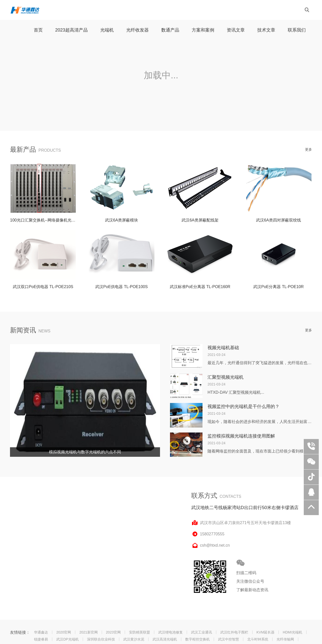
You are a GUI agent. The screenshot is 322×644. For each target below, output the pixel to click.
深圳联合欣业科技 (101, 639)
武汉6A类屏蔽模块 (121, 220)
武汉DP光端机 (67, 639)
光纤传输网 (285, 639)
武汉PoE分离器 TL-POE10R (278, 287)
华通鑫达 (41, 632)
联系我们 (297, 30)
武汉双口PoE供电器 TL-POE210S (43, 287)
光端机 (107, 30)
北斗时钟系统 (258, 639)
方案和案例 (203, 30)
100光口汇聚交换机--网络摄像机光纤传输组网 (51, 220)
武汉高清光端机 (165, 639)
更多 (308, 149)
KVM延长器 (265, 632)
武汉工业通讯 (201, 632)
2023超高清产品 (71, 30)
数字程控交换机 (197, 639)
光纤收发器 (137, 30)
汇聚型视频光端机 (225, 377)
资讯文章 (236, 30)
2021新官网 (88, 632)
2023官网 (113, 632)
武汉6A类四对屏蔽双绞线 (278, 220)
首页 (38, 30)
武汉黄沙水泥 (134, 639)
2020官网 (64, 632)
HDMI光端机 (292, 632)
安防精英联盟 (139, 632)
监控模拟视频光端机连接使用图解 (241, 436)
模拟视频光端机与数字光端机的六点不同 (85, 452)
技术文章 (266, 30)
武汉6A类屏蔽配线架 (200, 220)
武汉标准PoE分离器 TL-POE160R (200, 287)
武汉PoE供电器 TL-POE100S (121, 287)
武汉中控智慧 (228, 639)
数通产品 (170, 30)
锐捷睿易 (41, 639)
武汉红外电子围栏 (234, 632)
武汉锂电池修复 (170, 632)
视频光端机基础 (223, 348)
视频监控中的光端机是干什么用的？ (243, 406)
